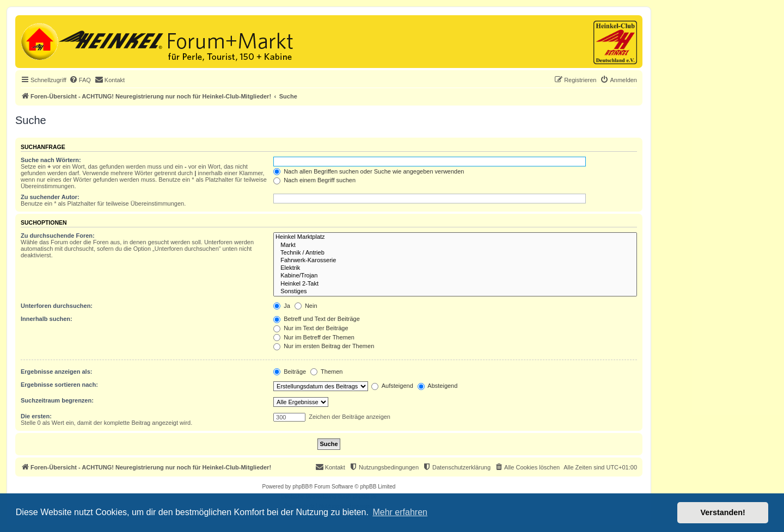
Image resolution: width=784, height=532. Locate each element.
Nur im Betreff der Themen (314, 337)
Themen (326, 372)
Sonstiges (455, 292)
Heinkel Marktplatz (455, 237)
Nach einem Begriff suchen (314, 180)
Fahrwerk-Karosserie (455, 261)
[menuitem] (80, 80)
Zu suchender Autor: (50, 197)
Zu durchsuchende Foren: (58, 236)
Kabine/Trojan (455, 276)
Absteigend (438, 386)
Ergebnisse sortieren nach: (59, 385)
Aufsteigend (392, 386)
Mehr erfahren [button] (400, 512)
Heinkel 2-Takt (455, 284)
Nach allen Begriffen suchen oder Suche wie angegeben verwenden (369, 171)
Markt (455, 245)
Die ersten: (36, 416)
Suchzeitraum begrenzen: (57, 400)
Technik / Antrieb (455, 253)
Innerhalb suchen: (47, 319)
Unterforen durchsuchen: (57, 306)
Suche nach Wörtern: (51, 160)
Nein (306, 306)
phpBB (301, 487)
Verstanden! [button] (723, 512)
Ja (282, 306)
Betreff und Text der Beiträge (317, 319)
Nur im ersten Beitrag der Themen (324, 346)
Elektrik (455, 268)
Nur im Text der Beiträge (311, 328)
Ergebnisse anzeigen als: (56, 372)
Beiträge (290, 372)
